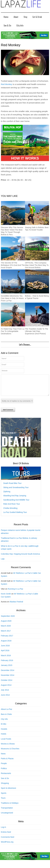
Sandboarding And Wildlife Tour (16, 504)
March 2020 (6, 630)
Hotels (4, 738)
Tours (3, 802)
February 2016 (7, 664)
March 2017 (6, 635)
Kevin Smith (6, 598)
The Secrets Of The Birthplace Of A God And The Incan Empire (13, 265)
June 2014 (5, 699)
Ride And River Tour (12, 508)
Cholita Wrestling (10, 512)
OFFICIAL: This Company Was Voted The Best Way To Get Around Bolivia (37, 265)
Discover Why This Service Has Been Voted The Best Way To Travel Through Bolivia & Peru (12, 231)
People (4, 767)
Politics (4, 772)
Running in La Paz (15, 593)
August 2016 (6, 645)
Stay (25, 17)
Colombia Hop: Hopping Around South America (20, 558)
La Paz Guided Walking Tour (15, 516)
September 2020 (8, 620)
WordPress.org (7, 846)
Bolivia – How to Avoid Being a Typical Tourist (37, 297)
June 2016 (5, 650)
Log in (3, 831)
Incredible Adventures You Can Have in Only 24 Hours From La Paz (12, 298)
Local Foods (6, 743)
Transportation (7, 812)
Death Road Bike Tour (12, 487)
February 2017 (7, 640)
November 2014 (8, 679)
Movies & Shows (8, 748)
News (3, 758)
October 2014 (7, 684)
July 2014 (5, 694)
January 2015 (7, 669)
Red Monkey (7, 84)
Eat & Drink (37, 17)
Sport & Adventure (9, 792)
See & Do (7, 25)
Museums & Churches (10, 753)
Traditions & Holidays (10, 807)
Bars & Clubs (6, 718)
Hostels (4, 733)
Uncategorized (7, 817)
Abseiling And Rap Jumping (15, 500)
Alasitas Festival (16, 606)
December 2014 (8, 674)
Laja (3, 563)
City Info (20, 25)
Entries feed (6, 836)
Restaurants (6, 777)
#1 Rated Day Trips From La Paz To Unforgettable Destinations (13, 331)
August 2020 (6, 625)
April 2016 (5, 654)
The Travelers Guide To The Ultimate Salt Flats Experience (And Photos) (37, 331)
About (16, 17)
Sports (4, 797)
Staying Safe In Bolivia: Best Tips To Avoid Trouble (37, 229)
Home (6, 17)
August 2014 (6, 689)
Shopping (5, 787)
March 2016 (6, 659)
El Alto (4, 728)
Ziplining (7, 495)
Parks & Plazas (7, 762)
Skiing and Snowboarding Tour (16, 491)
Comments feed (8, 841)
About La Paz (7, 713)
